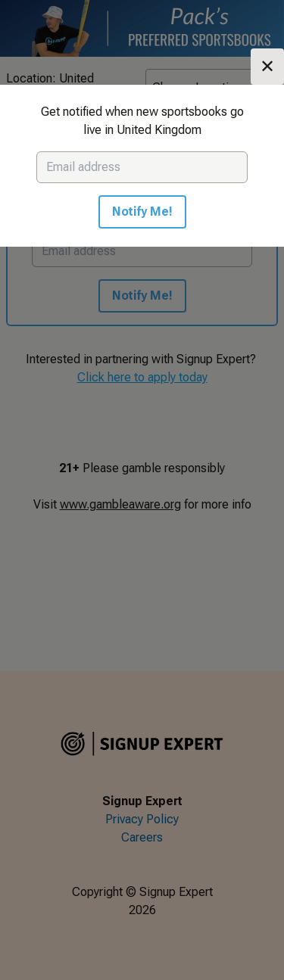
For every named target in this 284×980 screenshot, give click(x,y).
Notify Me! (142, 212)
